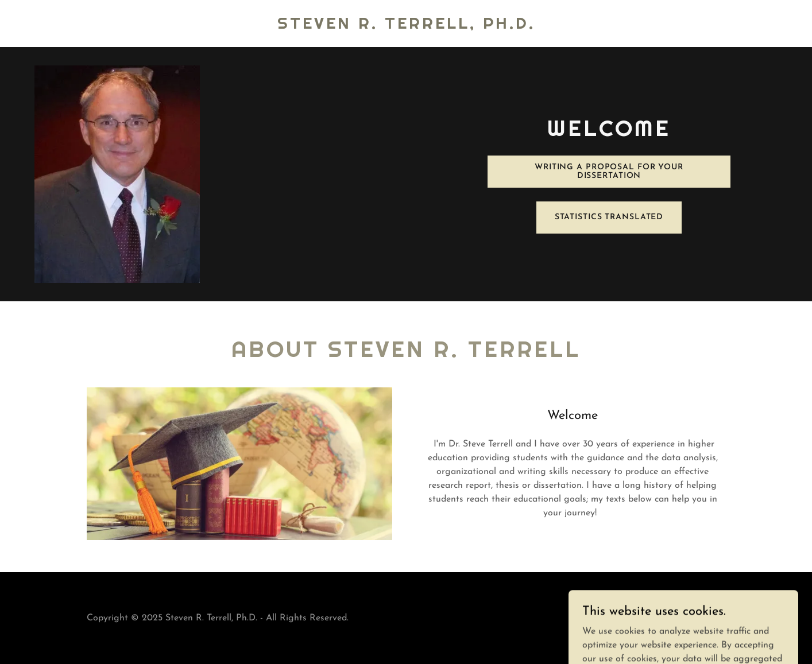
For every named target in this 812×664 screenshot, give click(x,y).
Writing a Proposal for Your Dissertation (609, 172)
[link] (406, 26)
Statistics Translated (609, 217)
